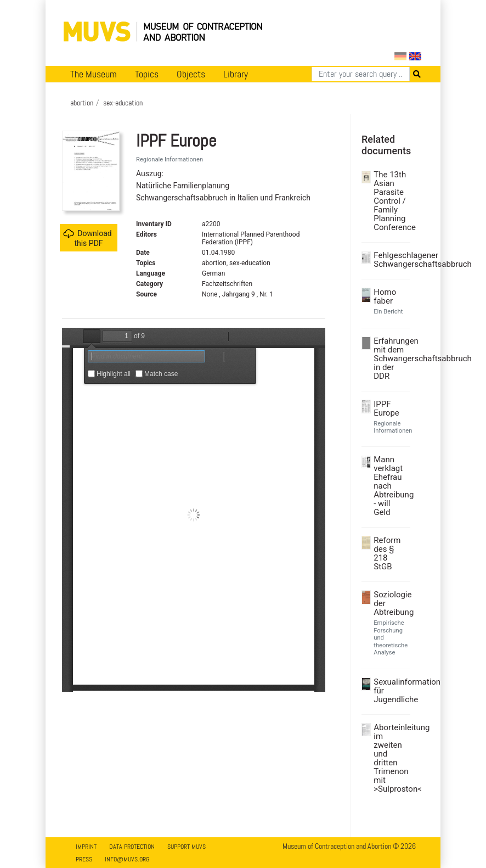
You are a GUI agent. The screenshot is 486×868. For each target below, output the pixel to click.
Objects (191, 74)
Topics (147, 74)
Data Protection (132, 847)
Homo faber (385, 296)
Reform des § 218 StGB (387, 553)
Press (84, 859)
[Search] (361, 74)
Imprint (86, 847)
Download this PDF (87, 238)
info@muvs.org (127, 859)
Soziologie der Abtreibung (391, 603)
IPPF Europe (386, 408)
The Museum (94, 74)
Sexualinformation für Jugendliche (391, 691)
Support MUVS (187, 847)
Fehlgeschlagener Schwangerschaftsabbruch (391, 260)
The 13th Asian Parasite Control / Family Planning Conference (391, 201)
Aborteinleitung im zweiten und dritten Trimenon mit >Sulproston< (391, 758)
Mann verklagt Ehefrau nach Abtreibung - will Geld (391, 486)
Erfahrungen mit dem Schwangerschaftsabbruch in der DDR (391, 359)
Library (236, 74)
